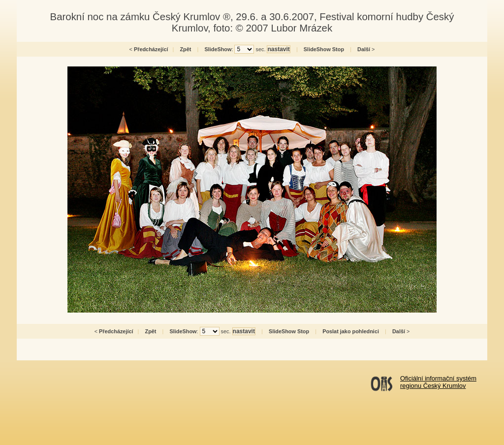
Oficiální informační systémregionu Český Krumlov (438, 382)
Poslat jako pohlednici (351, 331)
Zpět (185, 49)
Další (364, 49)
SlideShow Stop (324, 49)
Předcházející (151, 49)
